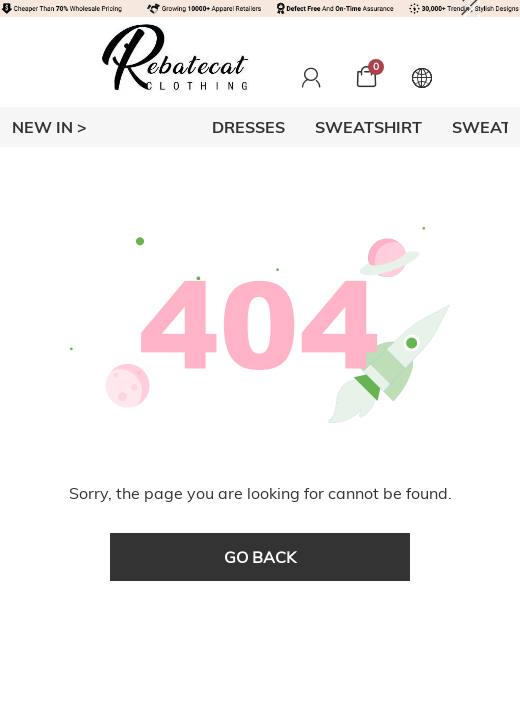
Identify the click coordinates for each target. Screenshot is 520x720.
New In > (49, 127)
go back (260, 557)
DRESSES (248, 127)
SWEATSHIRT (368, 127)
